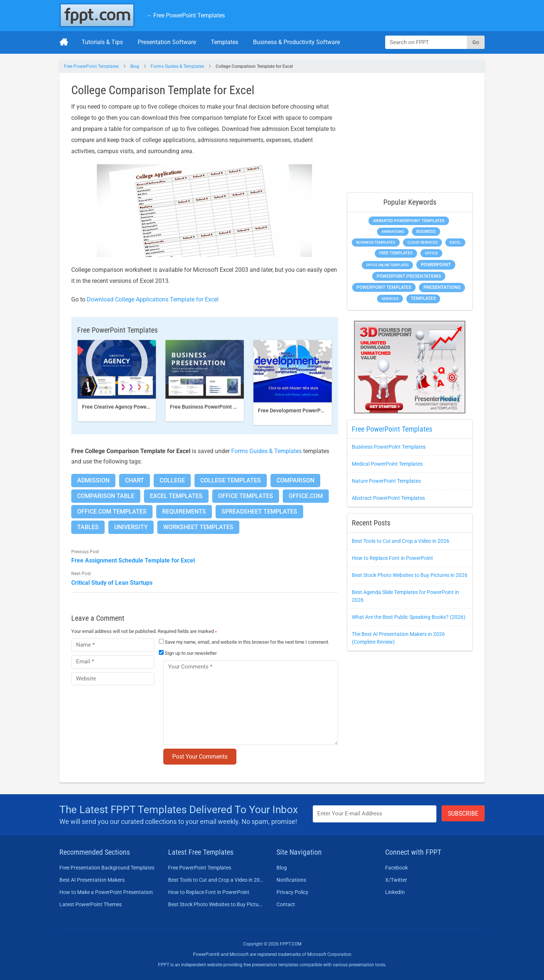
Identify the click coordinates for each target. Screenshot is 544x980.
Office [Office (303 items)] (431, 253)
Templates (225, 42)
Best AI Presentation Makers (92, 880)
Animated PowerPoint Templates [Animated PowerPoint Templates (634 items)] (409, 221)
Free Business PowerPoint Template (213, 407)
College (172, 480)
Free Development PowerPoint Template (306, 410)
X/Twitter (396, 880)
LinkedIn (395, 892)
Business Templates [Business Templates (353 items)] (376, 242)
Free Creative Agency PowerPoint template (133, 407)
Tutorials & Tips (102, 42)
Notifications (291, 880)
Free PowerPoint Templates (91, 66)
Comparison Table (106, 496)
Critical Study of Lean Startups (112, 583)
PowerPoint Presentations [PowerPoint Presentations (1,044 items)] (409, 276)
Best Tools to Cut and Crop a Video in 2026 (401, 541)
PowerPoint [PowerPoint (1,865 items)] (436, 265)
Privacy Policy (292, 892)
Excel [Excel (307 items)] (455, 242)
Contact (286, 904)
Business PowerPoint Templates (389, 447)
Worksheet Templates (198, 527)
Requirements (184, 512)
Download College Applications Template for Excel (153, 299)
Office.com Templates (112, 512)
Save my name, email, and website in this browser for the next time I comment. (247, 642)
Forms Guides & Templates (177, 66)
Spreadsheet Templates (259, 512)
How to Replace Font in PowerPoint (392, 558)
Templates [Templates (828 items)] (423, 298)
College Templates (231, 480)
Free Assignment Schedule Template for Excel (133, 560)
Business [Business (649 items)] (426, 231)
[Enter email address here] (375, 814)
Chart (135, 480)
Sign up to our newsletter (188, 653)
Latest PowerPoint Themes (91, 904)
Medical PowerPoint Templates (387, 464)
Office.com (306, 496)
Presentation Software (167, 42)
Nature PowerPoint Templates (386, 481)
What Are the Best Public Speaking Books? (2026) (409, 617)
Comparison (295, 480)
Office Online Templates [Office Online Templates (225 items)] (387, 265)
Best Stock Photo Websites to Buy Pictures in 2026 (410, 575)
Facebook (396, 868)
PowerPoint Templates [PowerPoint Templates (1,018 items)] (384, 287)
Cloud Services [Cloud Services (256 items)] (422, 242)
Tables (88, 527)
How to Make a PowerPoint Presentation (106, 892)
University (131, 527)
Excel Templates (176, 496)
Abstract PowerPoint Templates (388, 498)
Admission (93, 480)
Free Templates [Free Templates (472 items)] (396, 253)
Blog (135, 66)
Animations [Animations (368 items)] (393, 232)
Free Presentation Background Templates (107, 868)
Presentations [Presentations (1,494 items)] (442, 287)
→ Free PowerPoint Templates (185, 15)
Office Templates (246, 496)
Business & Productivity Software (296, 42)
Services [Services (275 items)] (390, 299)
